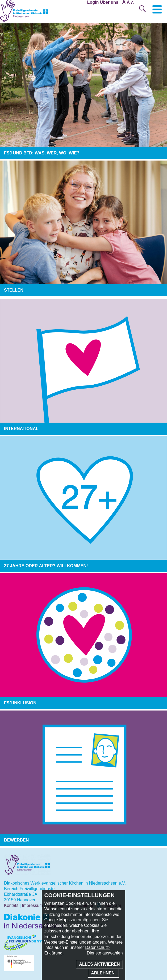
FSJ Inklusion (20, 703)
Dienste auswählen (105, 953)
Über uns (109, 2)
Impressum (32, 905)
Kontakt (11, 905)
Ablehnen (103, 973)
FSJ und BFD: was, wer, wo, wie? (42, 153)
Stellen (14, 290)
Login (93, 2)
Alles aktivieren (99, 964)
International (21, 429)
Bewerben (16, 840)
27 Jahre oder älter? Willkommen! (46, 566)
